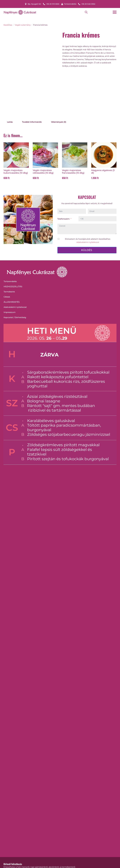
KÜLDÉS (87, 250)
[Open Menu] (115, 12)
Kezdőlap (8, 25)
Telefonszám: (64, 219)
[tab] (10, 122)
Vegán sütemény (23, 25)
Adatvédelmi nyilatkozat (88, 242)
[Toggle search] (86, 12)
